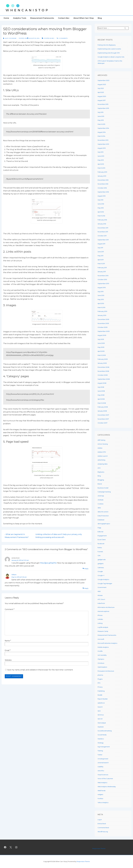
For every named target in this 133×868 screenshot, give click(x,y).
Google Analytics (103, 579)
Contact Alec (64, 18)
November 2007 (103, 419)
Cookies (100, 504)
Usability (100, 767)
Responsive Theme (99, 848)
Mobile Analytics (103, 647)
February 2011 (102, 268)
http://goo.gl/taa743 (48, 563)
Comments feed (103, 828)
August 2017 (102, 100)
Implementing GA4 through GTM (109, 53)
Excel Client (102, 540)
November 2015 (103, 104)
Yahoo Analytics (103, 802)
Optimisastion (102, 667)
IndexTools (101, 603)
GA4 (99, 555)
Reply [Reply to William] (86, 588)
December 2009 (103, 319)
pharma (100, 675)
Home (6, 18)
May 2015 (101, 120)
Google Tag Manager (105, 583)
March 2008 (102, 403)
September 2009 (104, 331)
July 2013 (101, 152)
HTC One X (101, 599)
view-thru (101, 771)
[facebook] (5, 847)
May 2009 (101, 347)
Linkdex (100, 619)
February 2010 (102, 311)
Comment (10, 609)
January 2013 (102, 176)
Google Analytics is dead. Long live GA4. (111, 57)
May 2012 (101, 208)
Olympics (101, 659)
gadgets (101, 564)
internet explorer (103, 611)
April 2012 (101, 212)
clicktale (101, 500)
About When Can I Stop (84, 18)
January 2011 (102, 272)
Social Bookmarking (105, 731)
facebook (101, 544)
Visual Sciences (103, 775)
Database (101, 520)
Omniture (101, 663)
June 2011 (101, 252)
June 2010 (101, 295)
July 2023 (101, 88)
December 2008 (103, 367)
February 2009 (103, 359)
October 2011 (102, 236)
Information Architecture (106, 607)
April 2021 (101, 92)
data (99, 508)
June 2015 (101, 116)
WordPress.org (103, 832)
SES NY (100, 719)
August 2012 (102, 196)
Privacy (100, 687)
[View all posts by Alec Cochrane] (10, 38)
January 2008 (102, 411)
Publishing (101, 691)
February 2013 (102, 172)
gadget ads (102, 559)
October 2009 (103, 327)
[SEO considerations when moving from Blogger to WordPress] (34, 38)
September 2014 (103, 128)
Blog (100, 18)
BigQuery (101, 472)
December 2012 (103, 180)
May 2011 (100, 256)
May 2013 (101, 160)
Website (8, 660)
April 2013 (101, 164)
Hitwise (100, 595)
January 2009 (102, 363)
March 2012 (101, 216)
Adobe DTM (102, 452)
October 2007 (102, 423)
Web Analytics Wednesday (107, 787)
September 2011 (103, 240)
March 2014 (101, 136)
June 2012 (101, 204)
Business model (103, 488)
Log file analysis (103, 627)
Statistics (101, 739)
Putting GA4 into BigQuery (107, 45)
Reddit (100, 695)
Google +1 (101, 575)
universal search (103, 763)
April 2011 (101, 260)
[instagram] (16, 847)
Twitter (100, 755)
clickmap (101, 496)
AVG (99, 468)
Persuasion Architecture (106, 671)
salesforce (101, 703)
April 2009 (101, 351)
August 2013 (102, 148)
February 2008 (103, 407)
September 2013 (103, 144)
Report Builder (103, 699)
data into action (103, 512)
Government (102, 587)
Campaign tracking (104, 492)
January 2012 (102, 224)
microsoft (101, 639)
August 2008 (102, 383)
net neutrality (102, 655)
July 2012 (100, 200)
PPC (99, 683)
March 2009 (102, 355)
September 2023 (103, 80)
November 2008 (103, 371)
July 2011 (100, 248)
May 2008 (101, 395)
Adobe (100, 448)
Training (100, 751)
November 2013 (103, 140)
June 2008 (101, 391)
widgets (100, 794)
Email (7, 650)
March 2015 (101, 124)
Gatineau (101, 568)
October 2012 (102, 188)
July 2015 (100, 112)
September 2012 (103, 192)
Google (100, 571)
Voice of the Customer (105, 779)
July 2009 (101, 339)
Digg (99, 528)
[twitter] (11, 847)
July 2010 (101, 292)
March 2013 (101, 168)
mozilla (100, 651)
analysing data (103, 464)
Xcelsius (100, 798)
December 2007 (103, 415)
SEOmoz (101, 715)
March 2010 (101, 307)
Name (7, 641)
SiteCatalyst (102, 723)
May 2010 (101, 299)
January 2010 (102, 315)
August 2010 (102, 288)
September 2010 (103, 283)
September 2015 (103, 108)
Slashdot (101, 727)
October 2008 (103, 375)
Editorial (100, 532)
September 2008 (104, 379)
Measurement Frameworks (42, 18)
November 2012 (103, 184)
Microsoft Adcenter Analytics (107, 643)
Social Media (102, 735)
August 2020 (102, 96)
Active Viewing (103, 444)
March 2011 (101, 264)
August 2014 (102, 132)
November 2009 (103, 323)
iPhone (100, 615)
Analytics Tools (20, 18)
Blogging (101, 480)
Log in (100, 820)
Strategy (101, 743)
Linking (100, 623)
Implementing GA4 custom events (109, 49)
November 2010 (103, 276)
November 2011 (103, 232)
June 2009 (101, 343)
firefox (100, 548)
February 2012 (102, 220)
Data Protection (103, 516)
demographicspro (104, 524)
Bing (99, 476)
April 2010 (101, 303)
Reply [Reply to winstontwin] (86, 569)
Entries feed (102, 824)
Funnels (100, 552)
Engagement (102, 536)
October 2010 (102, 279)
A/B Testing (101, 440)
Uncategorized (103, 759)
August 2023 (102, 84)
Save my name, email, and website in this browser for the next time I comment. (40, 670)
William (14, 575)
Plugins (100, 679)
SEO (53, 38)
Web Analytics (102, 783)
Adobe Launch (103, 456)
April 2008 (101, 399)
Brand (100, 484)
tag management (104, 747)
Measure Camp (103, 631)
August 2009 (102, 335)
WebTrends (102, 791)
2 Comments (63, 38)
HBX (99, 591)
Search (100, 707)
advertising (101, 460)
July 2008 (101, 387)
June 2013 (101, 156)
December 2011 (103, 228)
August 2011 (101, 244)
